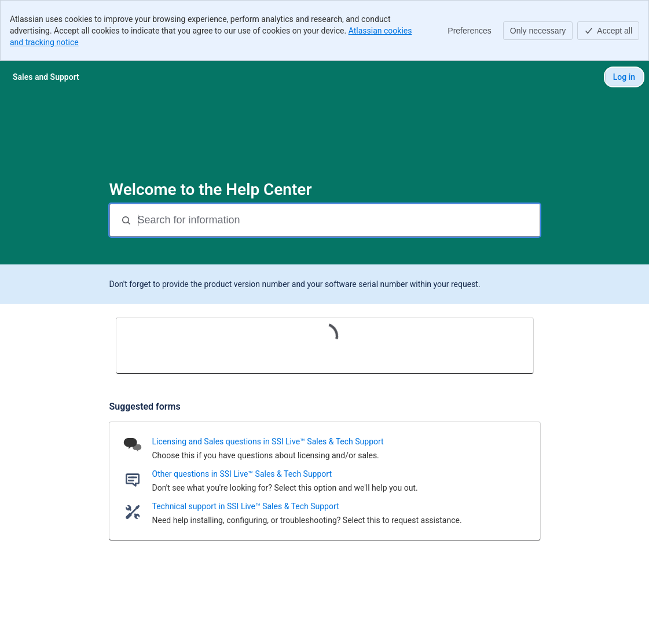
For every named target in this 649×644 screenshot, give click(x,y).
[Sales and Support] (46, 77)
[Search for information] (338, 220)
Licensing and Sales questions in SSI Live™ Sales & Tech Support (268, 441)
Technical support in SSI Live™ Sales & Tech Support (246, 506)
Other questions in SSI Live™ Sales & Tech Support (242, 474)
